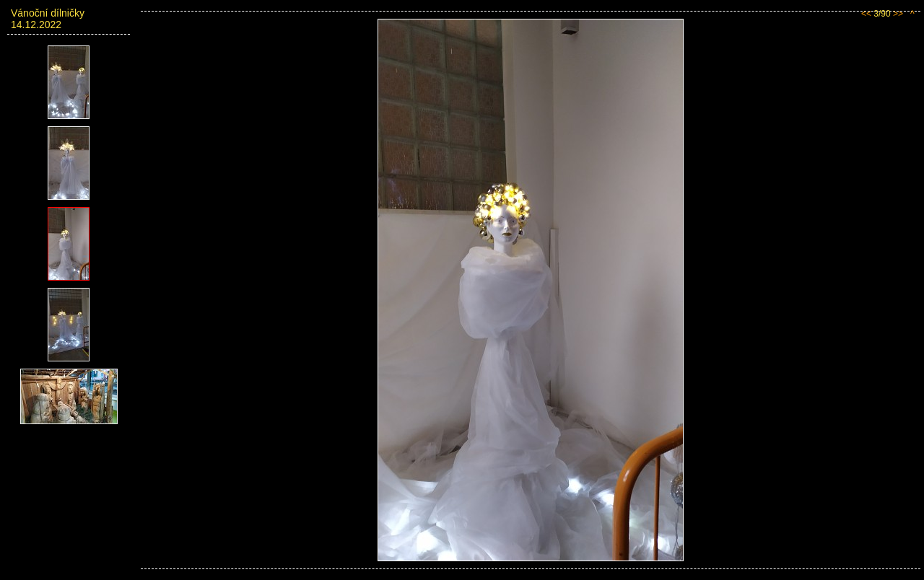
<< (866, 14)
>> (898, 14)
